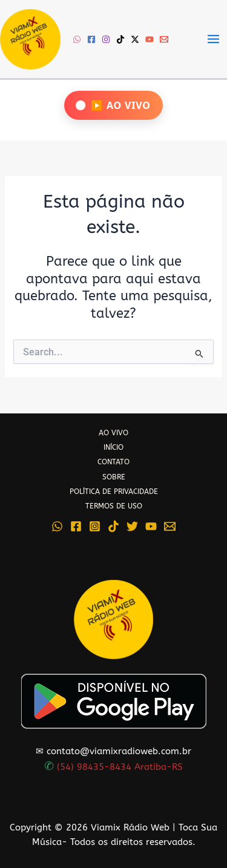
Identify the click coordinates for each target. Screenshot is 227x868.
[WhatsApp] (77, 39)
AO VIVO (113, 433)
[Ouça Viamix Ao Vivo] (113, 105)
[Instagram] (106, 39)
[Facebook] (91, 39)
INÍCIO (113, 447)
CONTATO (113, 462)
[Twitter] (132, 526)
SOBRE (114, 477)
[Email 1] (164, 39)
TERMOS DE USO (114, 506)
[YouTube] (150, 39)
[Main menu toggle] (213, 39)
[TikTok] (120, 39)
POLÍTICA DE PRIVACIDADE (114, 492)
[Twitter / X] (135, 39)
